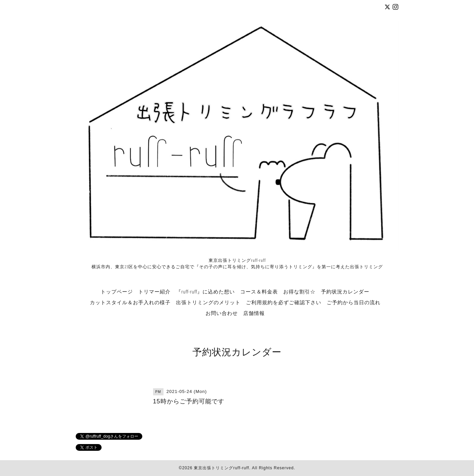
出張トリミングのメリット (208, 302)
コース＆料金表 (259, 291)
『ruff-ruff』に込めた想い (205, 291)
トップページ (117, 291)
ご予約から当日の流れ (354, 302)
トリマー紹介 (154, 291)
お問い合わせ (222, 313)
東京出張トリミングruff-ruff (221, 468)
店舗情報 (254, 313)
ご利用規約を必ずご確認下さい (284, 302)
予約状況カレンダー (345, 291)
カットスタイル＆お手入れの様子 (130, 302)
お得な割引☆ (299, 291)
